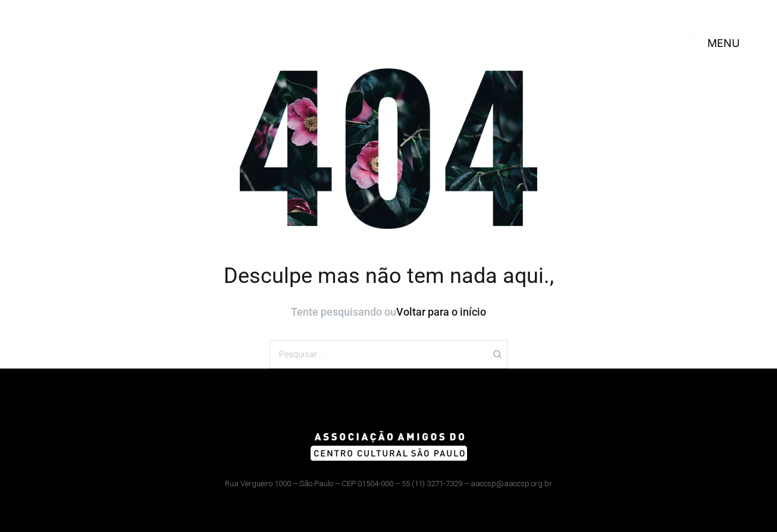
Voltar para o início (441, 312)
